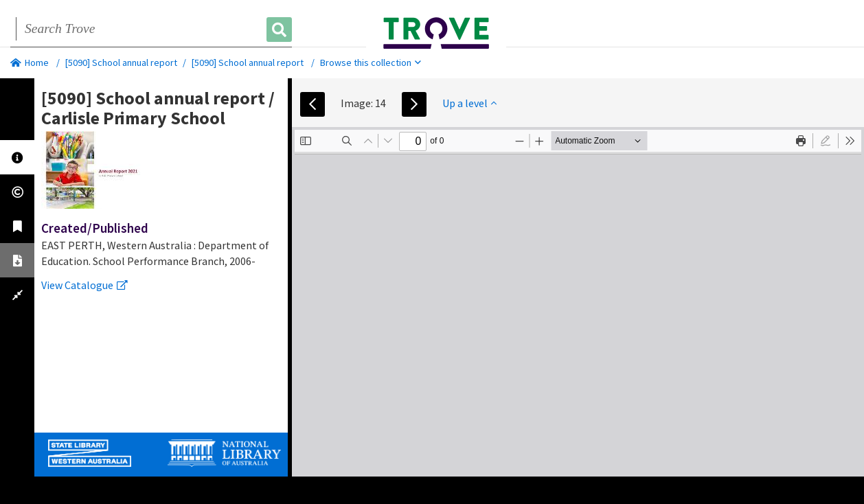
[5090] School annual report (121, 62)
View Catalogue (84, 285)
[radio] (826, 141)
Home (30, 62)
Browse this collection (371, 62)
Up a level (469, 103)
